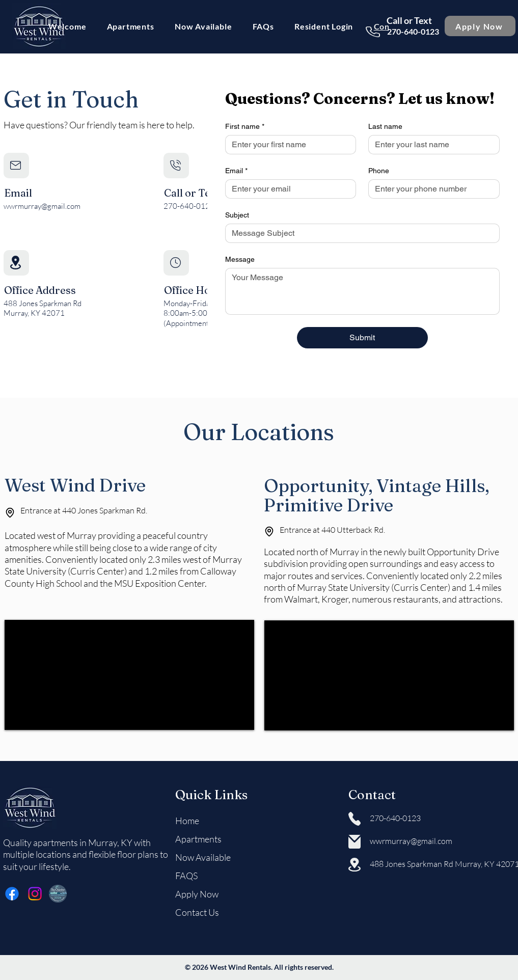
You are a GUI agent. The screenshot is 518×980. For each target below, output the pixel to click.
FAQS (186, 876)
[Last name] (431, 145)
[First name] (288, 145)
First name (245, 127)
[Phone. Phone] (431, 189)
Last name (385, 126)
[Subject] (359, 233)
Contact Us (197, 912)
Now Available (203, 857)
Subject (237, 215)
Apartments (198, 839)
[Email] (288, 189)
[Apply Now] (480, 26)
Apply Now (197, 894)
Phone (379, 171)
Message (240, 259)
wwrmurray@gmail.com (42, 206)
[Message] (362, 291)
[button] (131, 26)
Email (236, 171)
